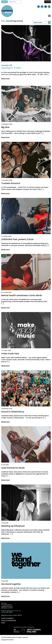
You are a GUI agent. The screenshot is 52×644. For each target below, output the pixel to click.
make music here (10, 354)
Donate (48, 2)
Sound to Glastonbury (13, 412)
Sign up (5, 2)
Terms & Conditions (7, 618)
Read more (5, 79)
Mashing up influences (13, 526)
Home (3, 21)
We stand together (11, 584)
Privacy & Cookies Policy (9, 620)
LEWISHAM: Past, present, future (17, 239)
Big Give (5, 127)
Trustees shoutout (11, 183)
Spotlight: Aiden (11, 68)
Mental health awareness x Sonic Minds (22, 295)
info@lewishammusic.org (13, 611)
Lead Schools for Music (13, 468)
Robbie (11, 640)
